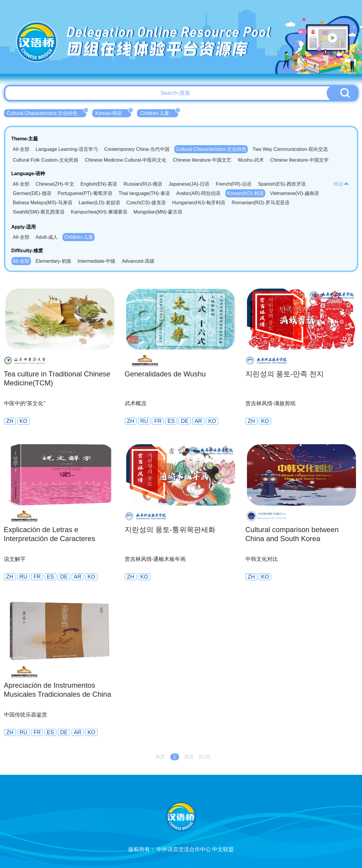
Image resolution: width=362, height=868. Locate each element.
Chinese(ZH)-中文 (55, 184)
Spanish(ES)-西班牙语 (282, 184)
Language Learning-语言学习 (67, 149)
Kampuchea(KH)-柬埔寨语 (99, 212)
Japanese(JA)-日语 (189, 184)
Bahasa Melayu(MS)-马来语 (43, 203)
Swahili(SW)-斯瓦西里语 (39, 212)
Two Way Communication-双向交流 (290, 149)
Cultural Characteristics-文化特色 (47, 112)
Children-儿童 (159, 112)
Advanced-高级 (138, 261)
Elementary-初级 (53, 261)
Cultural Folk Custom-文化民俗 (46, 160)
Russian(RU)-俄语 (143, 184)
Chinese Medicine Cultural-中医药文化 (126, 160)
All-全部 (21, 149)
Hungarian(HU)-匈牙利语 (199, 203)
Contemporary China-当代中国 (137, 149)
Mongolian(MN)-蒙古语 (158, 212)
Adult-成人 (47, 237)
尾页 (189, 757)
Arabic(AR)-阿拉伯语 (199, 193)
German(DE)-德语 (32, 193)
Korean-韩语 (113, 112)
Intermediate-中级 (96, 261)
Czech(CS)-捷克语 (146, 203)
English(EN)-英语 (99, 184)
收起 (342, 184)
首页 (160, 757)
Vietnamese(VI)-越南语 (295, 193)
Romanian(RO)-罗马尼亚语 (261, 203)
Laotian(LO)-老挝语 (99, 203)
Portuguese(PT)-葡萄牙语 (85, 193)
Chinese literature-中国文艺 (202, 160)
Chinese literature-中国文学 (299, 160)
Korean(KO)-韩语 (245, 193)
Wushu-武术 (251, 160)
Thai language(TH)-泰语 (144, 193)
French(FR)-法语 (234, 184)
